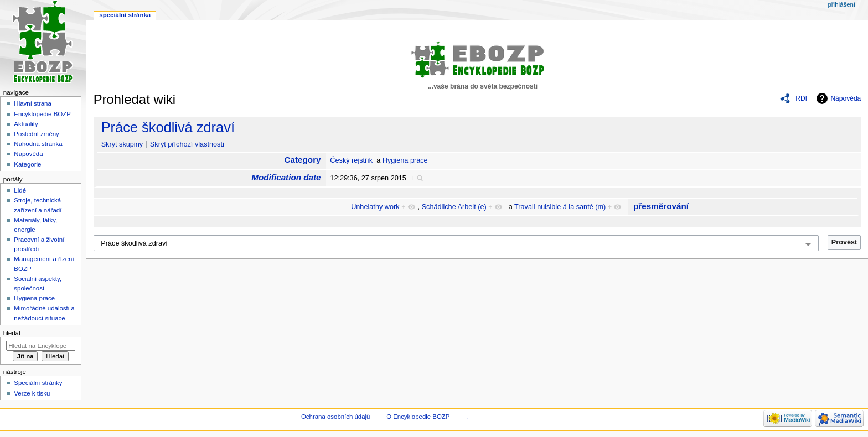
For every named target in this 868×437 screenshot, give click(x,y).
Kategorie (27, 164)
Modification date (286, 177)
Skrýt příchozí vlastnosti (187, 144)
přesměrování (661, 206)
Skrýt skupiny (122, 144)
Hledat (12, 333)
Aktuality (26, 124)
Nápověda (846, 98)
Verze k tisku (32, 393)
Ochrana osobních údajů (335, 417)
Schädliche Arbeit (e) (454, 207)
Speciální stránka (125, 15)
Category (303, 160)
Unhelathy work (375, 207)
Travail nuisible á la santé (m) (560, 207)
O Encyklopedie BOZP (418, 417)
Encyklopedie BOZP (42, 114)
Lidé (20, 190)
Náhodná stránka (38, 144)
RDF (802, 98)
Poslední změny (37, 134)
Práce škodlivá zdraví (168, 127)
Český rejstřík (351, 160)
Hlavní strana (32, 103)
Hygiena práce (405, 160)
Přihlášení (841, 4)
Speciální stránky (38, 383)
